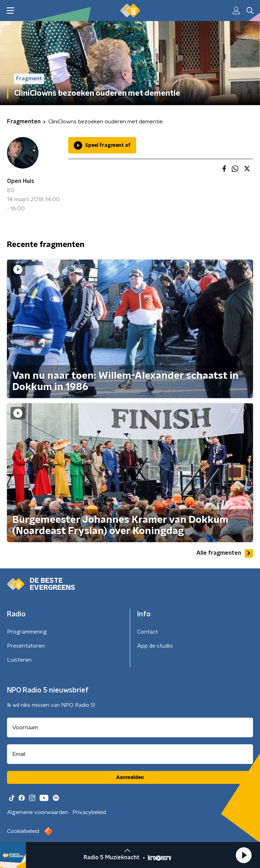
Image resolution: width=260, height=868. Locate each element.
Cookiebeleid (23, 831)
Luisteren (19, 660)
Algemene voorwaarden (38, 812)
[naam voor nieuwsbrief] (130, 727)
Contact (147, 632)
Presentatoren (26, 646)
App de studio (155, 646)
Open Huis (21, 181)
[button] (244, 855)
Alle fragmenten (225, 553)
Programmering (27, 632)
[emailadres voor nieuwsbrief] (130, 754)
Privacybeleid (89, 812)
